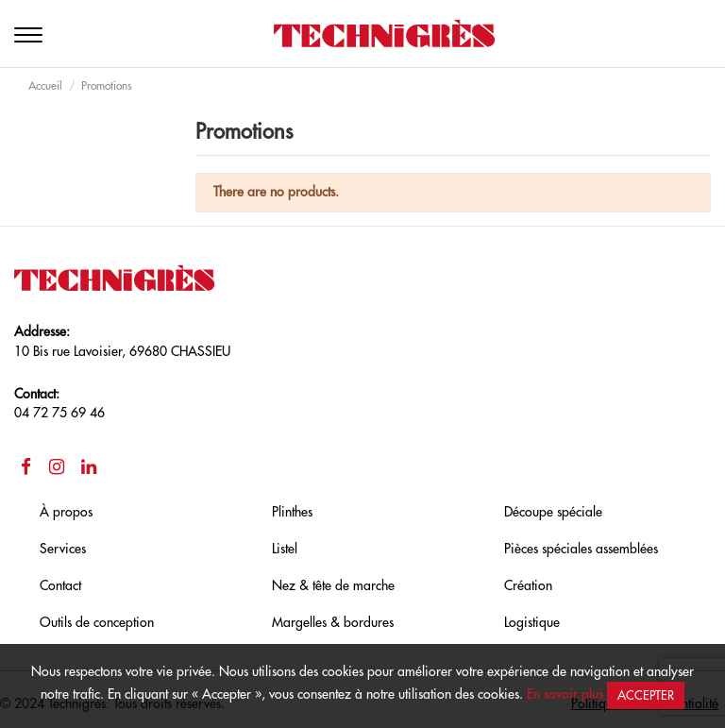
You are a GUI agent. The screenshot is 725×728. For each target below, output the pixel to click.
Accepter (646, 695)
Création (528, 585)
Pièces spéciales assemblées (581, 549)
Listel (285, 549)
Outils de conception (97, 622)
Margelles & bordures (333, 622)
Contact (60, 585)
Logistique (532, 622)
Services (63, 549)
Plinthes (292, 512)
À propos (66, 512)
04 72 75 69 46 (59, 413)
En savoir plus (565, 694)
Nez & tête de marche (333, 585)
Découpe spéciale (553, 512)
